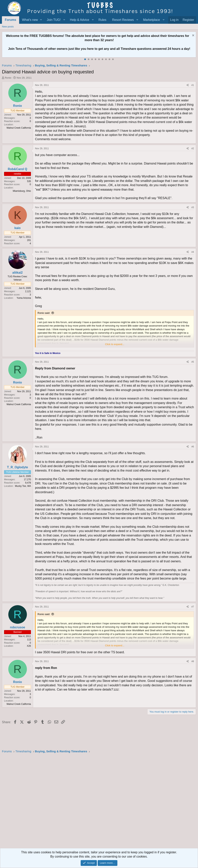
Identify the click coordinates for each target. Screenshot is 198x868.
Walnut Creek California (19, 128)
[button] (41, 20)
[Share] (188, 85)
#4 (193, 252)
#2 (193, 148)
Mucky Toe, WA (23, 486)
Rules (102, 20)
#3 (193, 207)
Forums (11, 20)
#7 (193, 607)
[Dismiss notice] (193, 36)
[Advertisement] (99, 802)
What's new (30, 20)
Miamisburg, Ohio (22, 191)
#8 (193, 661)
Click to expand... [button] (115, 344)
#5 (193, 362)
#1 (193, 85)
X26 (29, 646)
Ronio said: (44, 313)
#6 (193, 447)
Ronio (8, 78)
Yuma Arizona (24, 298)
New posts (8, 27)
